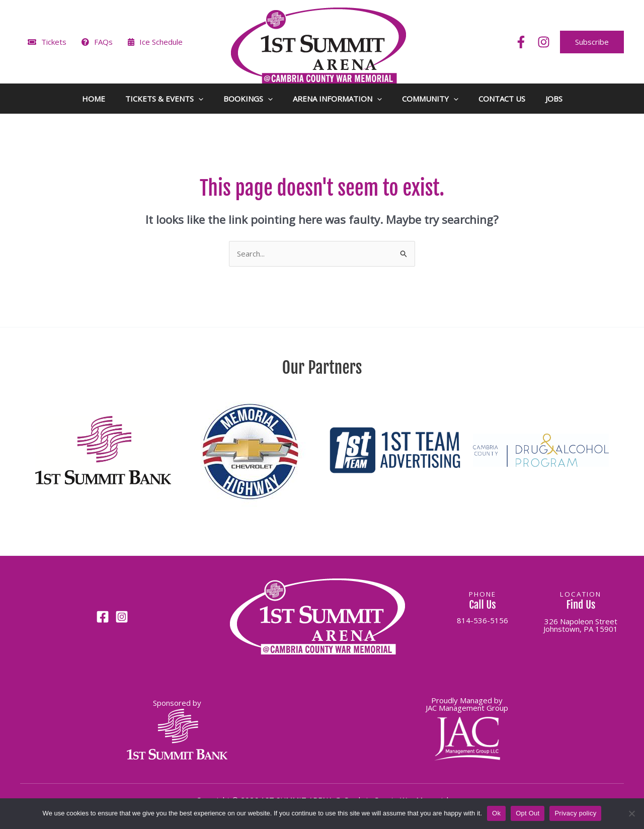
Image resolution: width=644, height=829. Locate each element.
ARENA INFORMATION (337, 99)
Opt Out (528, 813)
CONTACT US (502, 99)
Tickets (47, 42)
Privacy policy (575, 813)
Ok (496, 813)
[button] (592, 42)
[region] (322, 455)
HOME (94, 99)
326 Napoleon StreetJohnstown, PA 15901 (581, 625)
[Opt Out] (631, 813)
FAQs (97, 42)
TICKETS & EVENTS (164, 99)
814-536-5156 (482, 620)
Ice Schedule (155, 42)
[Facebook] (521, 42)
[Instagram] (544, 42)
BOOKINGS (248, 99)
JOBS (554, 99)
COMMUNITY (430, 99)
